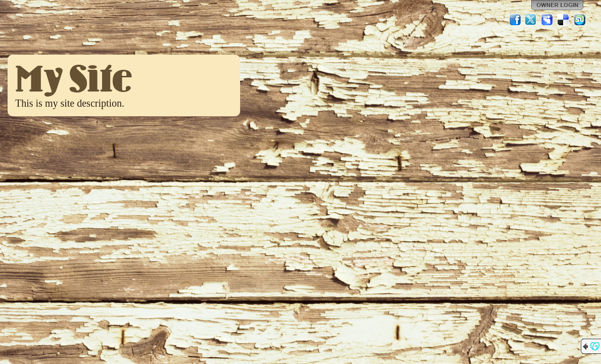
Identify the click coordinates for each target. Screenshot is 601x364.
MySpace (547, 20)
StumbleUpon (580, 20)
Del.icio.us (564, 20)
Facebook (515, 20)
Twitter (531, 20)
